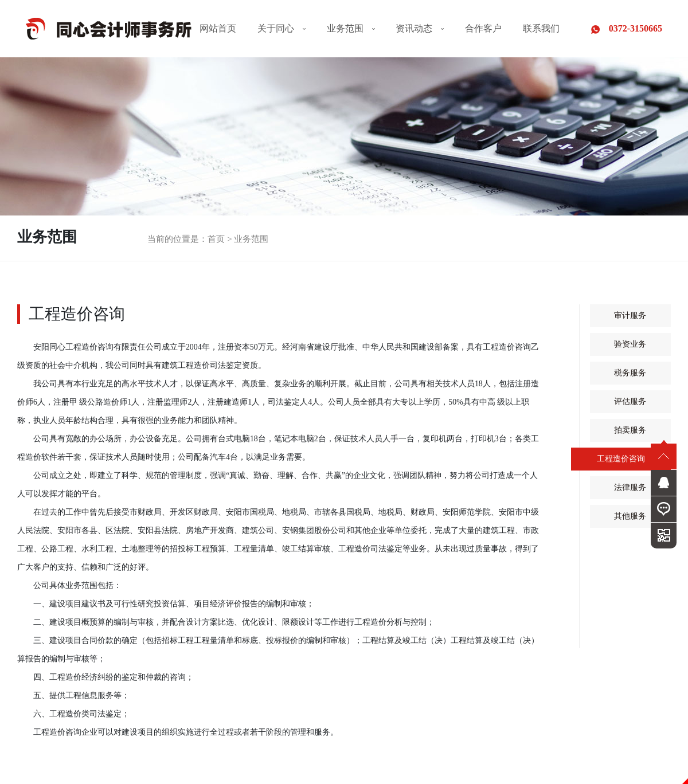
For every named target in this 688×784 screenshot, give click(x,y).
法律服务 (630, 488)
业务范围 (351, 28)
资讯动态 (420, 28)
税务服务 (630, 373)
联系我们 (541, 28)
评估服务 (630, 402)
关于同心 (282, 28)
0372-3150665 (627, 29)
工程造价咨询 (621, 459)
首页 (216, 239)
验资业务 (630, 344)
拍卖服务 (630, 430)
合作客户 (483, 28)
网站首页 (218, 28)
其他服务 (630, 516)
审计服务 (630, 316)
